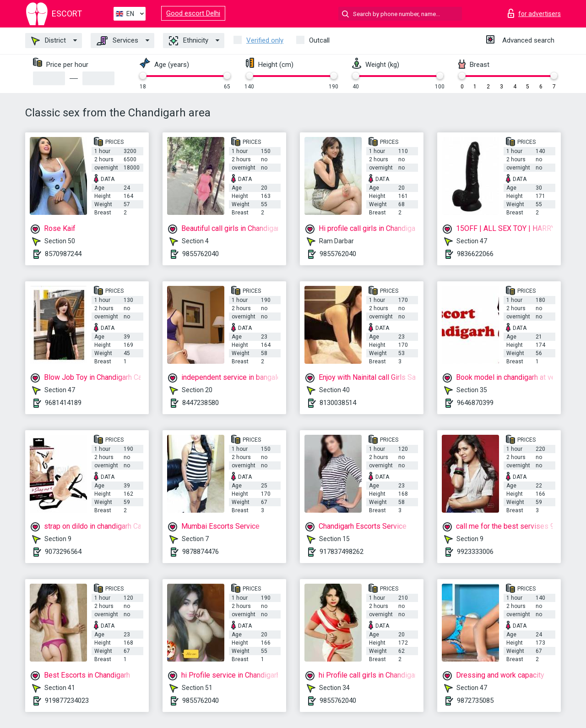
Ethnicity (189, 41)
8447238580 (201, 403)
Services (117, 41)
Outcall (319, 40)
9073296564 (63, 552)
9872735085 (475, 701)
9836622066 (475, 254)
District (49, 41)
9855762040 (201, 254)
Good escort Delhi (193, 13)
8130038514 (338, 403)
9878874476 (201, 552)
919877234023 (67, 701)
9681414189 (63, 403)
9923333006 (475, 552)
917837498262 (342, 552)
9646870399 (475, 403)
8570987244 (63, 254)
